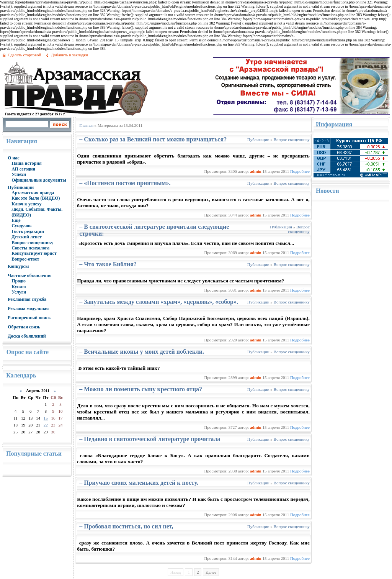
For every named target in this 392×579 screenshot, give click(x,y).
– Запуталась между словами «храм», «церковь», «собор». (159, 302)
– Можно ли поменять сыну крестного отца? (141, 389)
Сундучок (22, 226)
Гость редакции (28, 231)
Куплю (19, 287)
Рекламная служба (27, 299)
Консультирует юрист (34, 253)
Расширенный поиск (29, 318)
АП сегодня (23, 169)
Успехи (19, 174)
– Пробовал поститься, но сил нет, (126, 526)
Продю (19, 281)
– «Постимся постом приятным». (125, 183)
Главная (86, 125)
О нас (14, 158)
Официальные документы (39, 180)
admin (256, 171)
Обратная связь (24, 327)
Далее (211, 572)
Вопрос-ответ (25, 259)
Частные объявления (30, 276)
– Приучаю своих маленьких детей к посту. (139, 483)
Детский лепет (27, 237)
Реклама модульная (28, 308)
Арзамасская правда (33, 193)
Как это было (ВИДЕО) (36, 198)
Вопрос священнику (32, 243)
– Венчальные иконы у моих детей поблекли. (142, 352)
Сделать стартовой (24, 55)
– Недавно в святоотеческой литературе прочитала (150, 439)
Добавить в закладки (69, 55)
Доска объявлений (27, 336)
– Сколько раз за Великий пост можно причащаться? (153, 139)
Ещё (16, 220)
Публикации (21, 187)
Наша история (27, 163)
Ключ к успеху (26, 204)
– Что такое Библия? (108, 264)
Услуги (19, 292)
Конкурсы (18, 266)
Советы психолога (30, 248)
